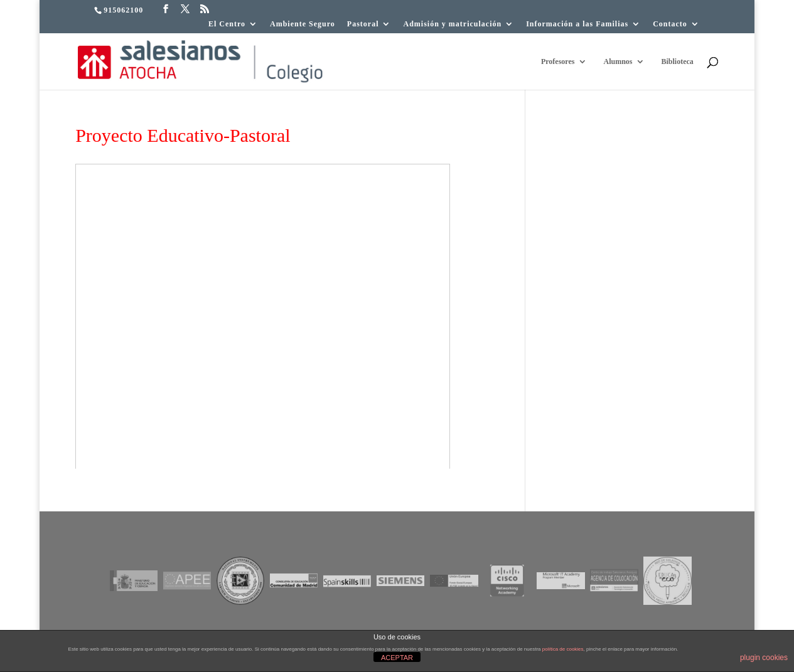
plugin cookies (764, 658)
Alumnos (618, 61)
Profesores (558, 61)
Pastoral (363, 24)
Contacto (670, 24)
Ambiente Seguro (303, 24)
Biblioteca (677, 61)
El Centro (227, 24)
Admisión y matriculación (452, 24)
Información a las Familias (577, 24)
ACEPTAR (397, 658)
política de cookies (563, 649)
